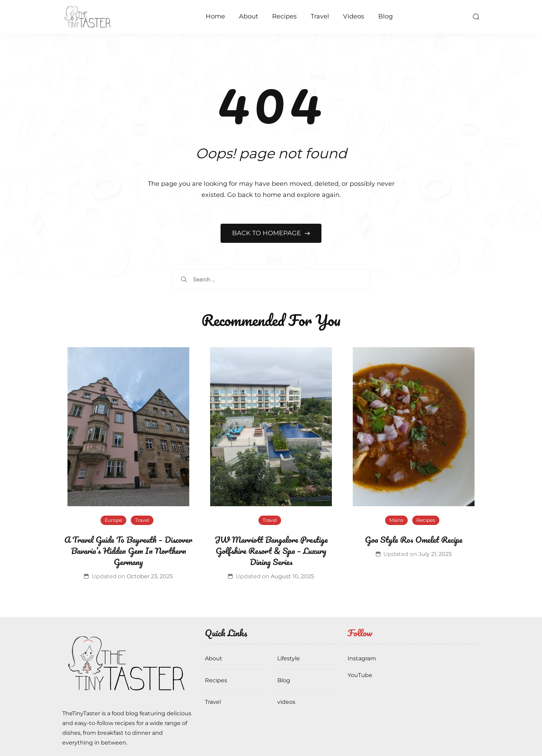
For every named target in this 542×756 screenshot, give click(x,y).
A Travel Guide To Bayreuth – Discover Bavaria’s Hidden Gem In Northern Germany (128, 551)
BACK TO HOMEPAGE (267, 233)
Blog (385, 16)
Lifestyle (289, 658)
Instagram (362, 658)
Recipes (284, 16)
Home (215, 16)
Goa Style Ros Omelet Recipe (414, 539)
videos (286, 702)
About (249, 16)
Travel (320, 16)
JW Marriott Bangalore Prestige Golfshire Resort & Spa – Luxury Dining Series (271, 551)
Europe (113, 520)
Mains (396, 520)
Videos (354, 16)
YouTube (360, 675)
